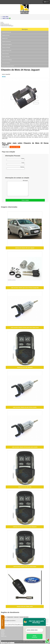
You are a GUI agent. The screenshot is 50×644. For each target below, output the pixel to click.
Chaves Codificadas (6, 57)
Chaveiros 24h (5, 38)
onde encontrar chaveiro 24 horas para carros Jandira (25, 447)
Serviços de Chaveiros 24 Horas (8, 66)
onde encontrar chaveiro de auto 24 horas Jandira (25, 407)
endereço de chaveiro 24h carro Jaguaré (25, 248)
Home (2, 629)
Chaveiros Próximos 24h (7, 51)
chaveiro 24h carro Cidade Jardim (25, 607)
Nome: (16, 159)
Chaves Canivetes (6, 54)
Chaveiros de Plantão (6, 48)
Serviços (25, 29)
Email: (16, 164)
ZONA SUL (16, 617)
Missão (3, 632)
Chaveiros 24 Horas (6, 35)
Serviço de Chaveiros (6, 63)
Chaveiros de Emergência (7, 45)
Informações (3, 622)
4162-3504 (5, 17)
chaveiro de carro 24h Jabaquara (25, 367)
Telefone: (16, 168)
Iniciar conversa (34, 636)
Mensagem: (18, 188)
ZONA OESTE (10, 617)
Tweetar (4, 77)
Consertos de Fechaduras (7, 60)
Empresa (3, 631)
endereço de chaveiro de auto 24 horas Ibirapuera (25, 527)
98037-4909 (6, 18)
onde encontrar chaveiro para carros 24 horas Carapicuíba (25, 288)
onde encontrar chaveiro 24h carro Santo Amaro (25, 567)
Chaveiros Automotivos (7, 41)
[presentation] (14, 173)
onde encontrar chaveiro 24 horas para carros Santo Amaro (25, 328)
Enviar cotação (25, 200)
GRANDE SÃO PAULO (24, 617)
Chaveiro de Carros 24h (7, 32)
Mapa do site (4, 636)
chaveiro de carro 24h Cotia (25, 487)
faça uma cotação (15, 147)
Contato (3, 635)
